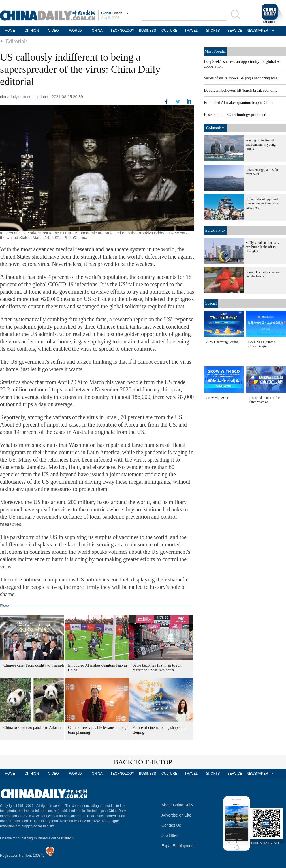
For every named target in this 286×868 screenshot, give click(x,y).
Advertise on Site (176, 815)
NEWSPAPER (257, 31)
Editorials (17, 41)
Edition (112, 13)
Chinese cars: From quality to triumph (34, 665)
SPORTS (213, 31)
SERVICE (235, 31)
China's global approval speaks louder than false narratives (262, 203)
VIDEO (53, 31)
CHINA (97, 31)
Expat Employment (178, 846)
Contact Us (171, 825)
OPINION (32, 31)
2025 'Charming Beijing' (223, 342)
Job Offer (169, 835)
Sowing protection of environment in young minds (261, 145)
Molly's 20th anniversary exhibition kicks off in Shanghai (262, 247)
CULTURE (169, 31)
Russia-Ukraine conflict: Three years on (265, 400)
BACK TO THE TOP (143, 762)
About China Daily (177, 805)
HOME (10, 31)
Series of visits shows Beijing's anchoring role (240, 78)
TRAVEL (191, 31)
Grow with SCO (217, 398)
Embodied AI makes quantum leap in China (239, 103)
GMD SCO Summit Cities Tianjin (262, 344)
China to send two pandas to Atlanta (32, 728)
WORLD (75, 31)
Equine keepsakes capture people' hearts (263, 274)
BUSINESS (148, 31)
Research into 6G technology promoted (235, 115)
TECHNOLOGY (122, 31)
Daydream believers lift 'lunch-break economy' (241, 90)
